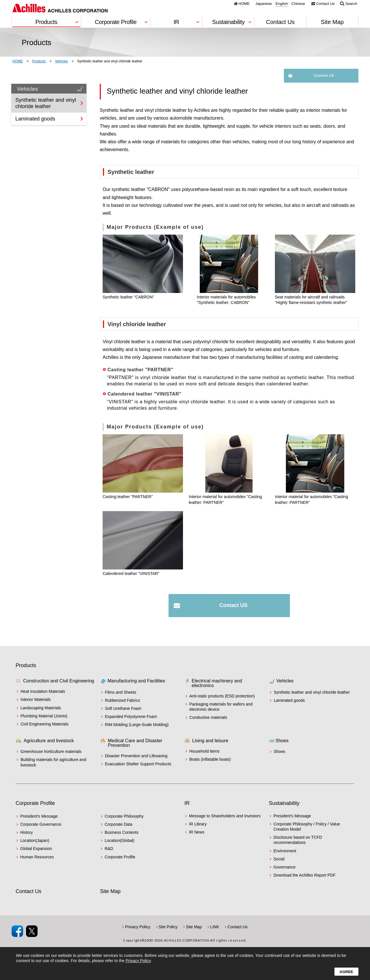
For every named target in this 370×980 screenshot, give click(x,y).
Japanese (264, 4)
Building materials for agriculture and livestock (53, 762)
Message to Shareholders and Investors (225, 816)
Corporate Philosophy (124, 816)
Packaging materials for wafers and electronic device (221, 707)
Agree (346, 972)
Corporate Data (119, 824)
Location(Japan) (35, 840)
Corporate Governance (41, 824)
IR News (197, 832)
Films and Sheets (121, 692)
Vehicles (50, 89)
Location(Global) (120, 840)
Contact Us (325, 3)
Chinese (298, 4)
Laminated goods (35, 119)
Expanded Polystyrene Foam (131, 717)
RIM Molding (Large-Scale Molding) (137, 725)
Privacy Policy (137, 927)
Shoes (280, 751)
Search (351, 3)
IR (187, 803)
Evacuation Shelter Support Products (138, 764)
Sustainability (284, 803)
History (27, 832)
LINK (215, 927)
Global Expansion (36, 849)
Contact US (324, 76)
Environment (285, 851)
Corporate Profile (35, 803)
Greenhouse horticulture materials (51, 751)
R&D (109, 849)
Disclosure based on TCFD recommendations (298, 840)
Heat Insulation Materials (43, 691)
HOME (244, 3)
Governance (284, 867)
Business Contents (122, 832)
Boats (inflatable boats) (210, 759)
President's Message (39, 816)
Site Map (332, 22)
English (282, 4)
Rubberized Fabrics (122, 700)
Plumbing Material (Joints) (44, 716)
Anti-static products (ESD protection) (222, 696)
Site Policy (168, 927)
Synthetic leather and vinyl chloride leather (46, 103)
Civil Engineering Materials (45, 724)
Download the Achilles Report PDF (305, 875)
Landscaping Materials (41, 708)
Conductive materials (208, 717)
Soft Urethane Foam (123, 708)
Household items (204, 751)
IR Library (198, 824)
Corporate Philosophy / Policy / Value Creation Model (307, 827)
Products (26, 665)
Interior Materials (36, 699)
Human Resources (37, 857)
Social (279, 859)
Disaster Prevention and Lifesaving (136, 756)
